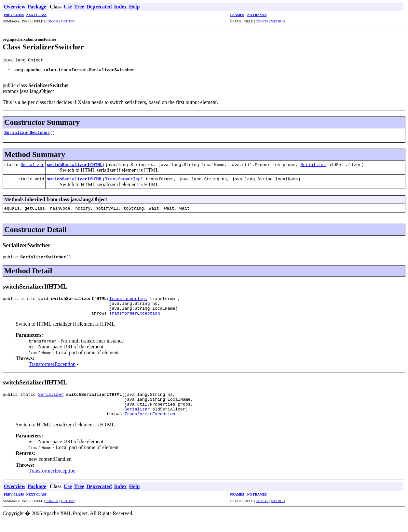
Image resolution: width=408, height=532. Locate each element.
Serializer (32, 168)
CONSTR (52, 21)
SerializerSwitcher (27, 135)
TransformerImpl (124, 182)
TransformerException (135, 321)
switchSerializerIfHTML (75, 167)
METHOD (68, 21)
